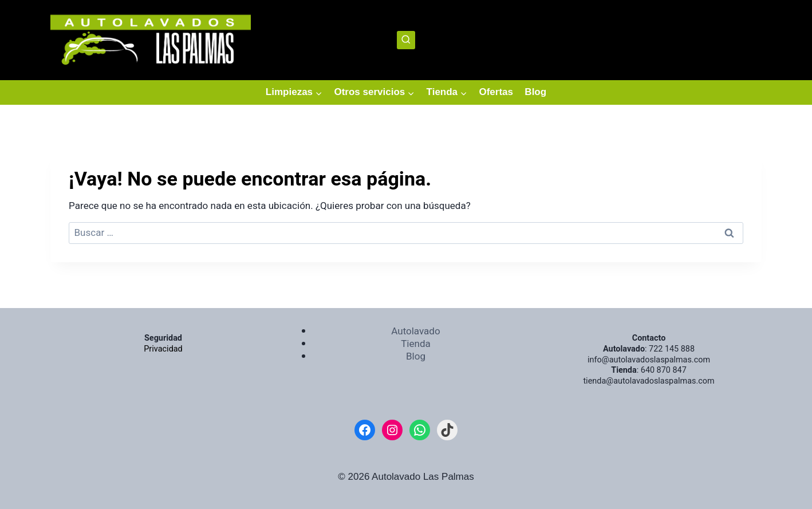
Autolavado (415, 331)
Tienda (416, 344)
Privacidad (163, 349)
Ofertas (496, 92)
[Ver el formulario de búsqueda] (406, 40)
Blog (535, 92)
